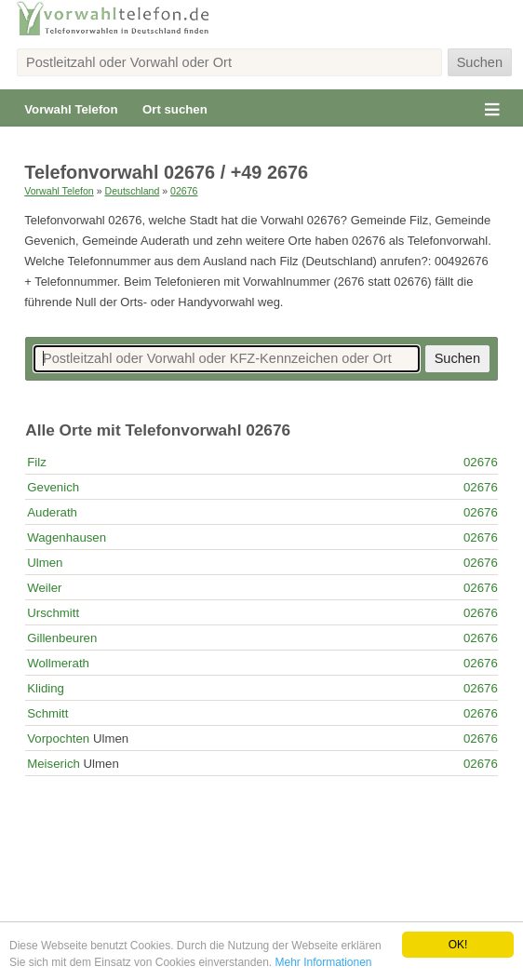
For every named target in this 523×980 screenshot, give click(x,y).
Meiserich (54, 764)
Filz (37, 462)
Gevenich (53, 487)
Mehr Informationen (323, 962)
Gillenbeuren (62, 638)
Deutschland (133, 191)
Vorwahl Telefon (71, 109)
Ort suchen (175, 109)
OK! (458, 945)
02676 (184, 191)
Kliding (46, 688)
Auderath (52, 512)
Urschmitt (53, 613)
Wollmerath (58, 663)
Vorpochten (58, 738)
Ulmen (45, 563)
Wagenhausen (67, 537)
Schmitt (47, 713)
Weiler (44, 588)
